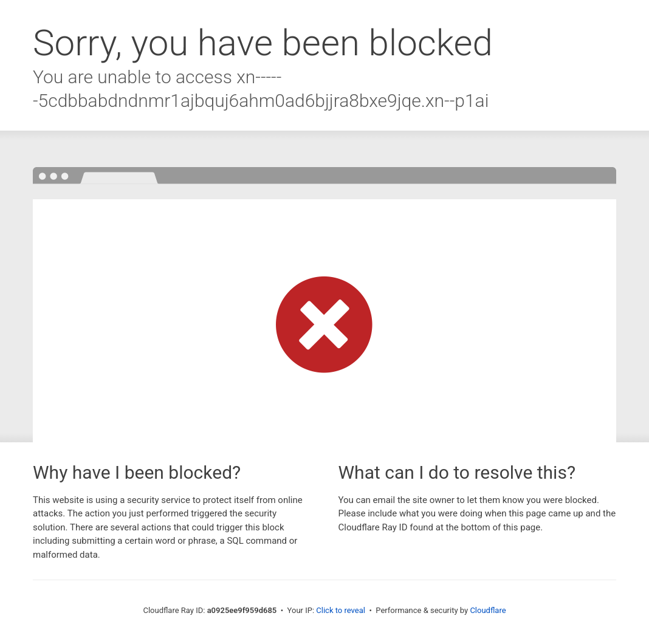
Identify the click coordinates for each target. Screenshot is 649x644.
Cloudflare (488, 610)
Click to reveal (341, 610)
